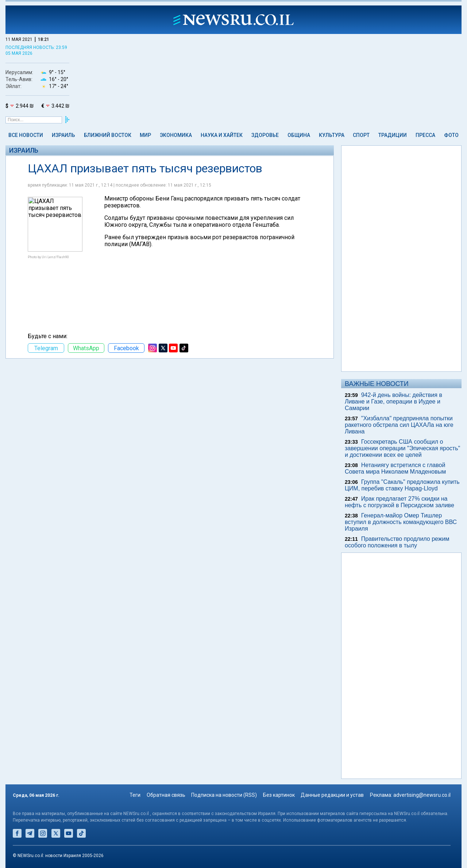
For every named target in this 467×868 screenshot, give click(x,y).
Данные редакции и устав (332, 795)
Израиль (63, 135)
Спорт (361, 135)
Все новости (26, 135)
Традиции (393, 135)
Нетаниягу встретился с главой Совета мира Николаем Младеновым (395, 468)
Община (299, 135)
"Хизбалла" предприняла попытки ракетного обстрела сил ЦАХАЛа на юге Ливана (399, 425)
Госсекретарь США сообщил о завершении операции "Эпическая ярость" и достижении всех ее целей (402, 448)
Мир (145, 135)
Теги (135, 795)
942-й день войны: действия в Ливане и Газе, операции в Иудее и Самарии (393, 402)
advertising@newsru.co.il (422, 795)
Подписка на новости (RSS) (224, 795)
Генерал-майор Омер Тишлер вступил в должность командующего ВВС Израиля (401, 522)
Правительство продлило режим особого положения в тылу (397, 542)
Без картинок (279, 795)
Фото (451, 135)
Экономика (176, 135)
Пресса (425, 135)
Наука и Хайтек (222, 135)
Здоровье (265, 135)
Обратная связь (166, 795)
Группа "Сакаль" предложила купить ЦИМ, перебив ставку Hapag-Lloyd (402, 485)
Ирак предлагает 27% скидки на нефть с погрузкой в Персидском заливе (400, 502)
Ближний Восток (108, 135)
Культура (332, 135)
